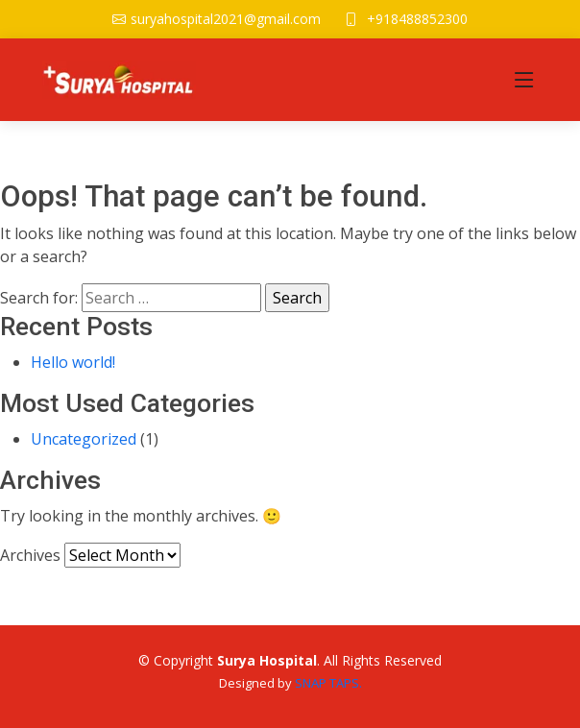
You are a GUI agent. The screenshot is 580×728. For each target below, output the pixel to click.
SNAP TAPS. (328, 683)
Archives (30, 555)
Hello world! (73, 362)
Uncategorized (84, 439)
